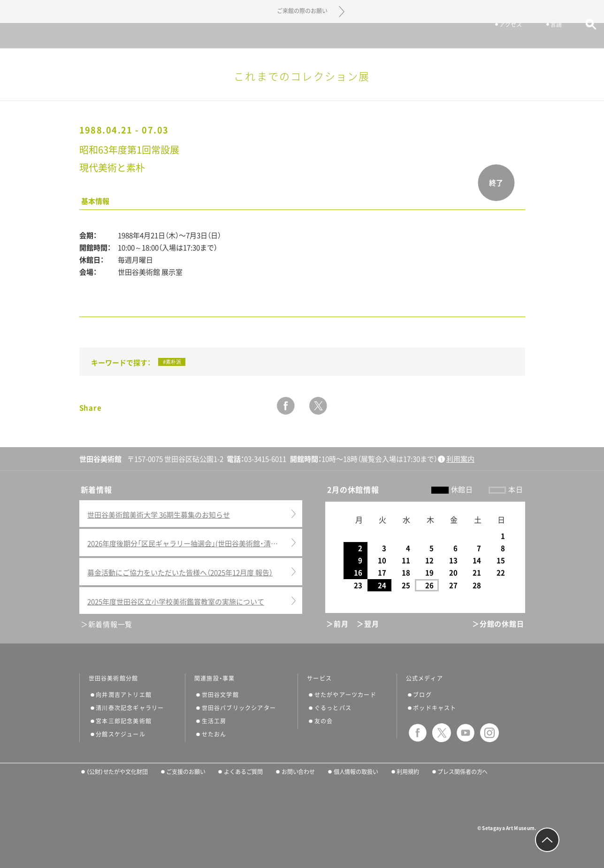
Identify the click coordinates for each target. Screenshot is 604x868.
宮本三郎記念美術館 (124, 721)
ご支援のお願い (186, 772)
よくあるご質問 (243, 772)
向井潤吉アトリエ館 (124, 695)
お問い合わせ (298, 772)
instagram (489, 733)
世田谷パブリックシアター (239, 708)
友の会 (324, 721)
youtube (466, 733)
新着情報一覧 (111, 624)
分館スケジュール (121, 734)
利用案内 (460, 459)
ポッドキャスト (435, 708)
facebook (286, 406)
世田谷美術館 (302, 35)
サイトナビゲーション (33, 36)
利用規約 (408, 772)
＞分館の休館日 (498, 624)
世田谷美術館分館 (114, 678)
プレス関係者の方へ (463, 772)
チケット (445, 37)
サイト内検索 (577, 36)
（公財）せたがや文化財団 (117, 772)
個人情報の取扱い (356, 772)
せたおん (214, 734)
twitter (318, 406)
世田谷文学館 (220, 695)
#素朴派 (172, 362)
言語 (542, 37)
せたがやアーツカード (345, 695)
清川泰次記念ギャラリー (130, 708)
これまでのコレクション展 (302, 77)
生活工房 (214, 721)
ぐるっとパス (333, 708)
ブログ (422, 695)
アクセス (497, 37)
